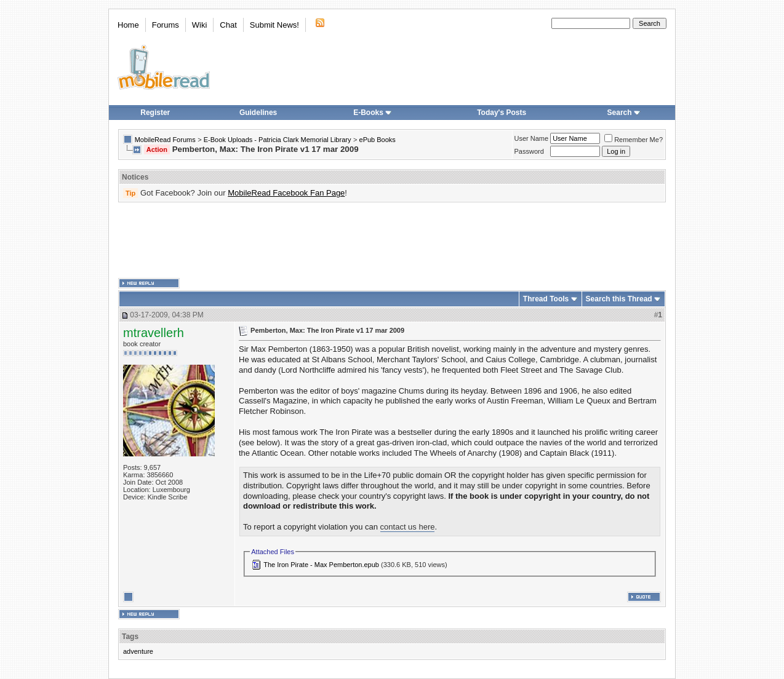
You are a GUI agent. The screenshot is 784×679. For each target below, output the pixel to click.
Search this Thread (619, 299)
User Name (532, 138)
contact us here (408, 527)
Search (624, 113)
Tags (130, 637)
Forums (166, 25)
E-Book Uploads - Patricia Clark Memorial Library (278, 140)
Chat (228, 25)
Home (128, 25)
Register (155, 113)
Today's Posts (502, 113)
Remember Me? (634, 140)
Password (529, 151)
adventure (138, 651)
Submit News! (274, 25)
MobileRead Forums (165, 140)
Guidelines (258, 113)
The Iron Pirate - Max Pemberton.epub (321, 565)
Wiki (200, 25)
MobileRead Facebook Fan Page (286, 193)
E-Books (373, 113)
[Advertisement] (392, 240)
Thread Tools (546, 299)
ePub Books (378, 140)
